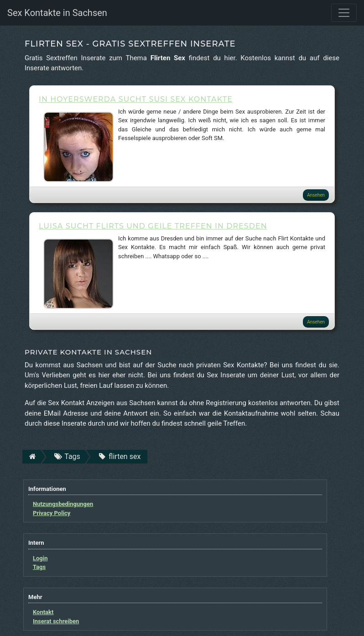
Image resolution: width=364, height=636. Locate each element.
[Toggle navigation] (344, 13)
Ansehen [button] (316, 195)
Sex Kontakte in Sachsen (57, 13)
